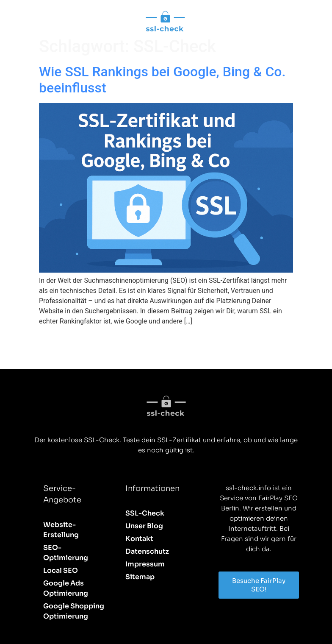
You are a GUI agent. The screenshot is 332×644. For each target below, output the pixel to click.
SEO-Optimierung (66, 553)
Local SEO (61, 570)
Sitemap (140, 577)
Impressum (145, 564)
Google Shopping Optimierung (74, 611)
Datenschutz (147, 551)
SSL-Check (145, 513)
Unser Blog (144, 526)
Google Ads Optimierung (66, 588)
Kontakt (139, 539)
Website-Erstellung (61, 530)
